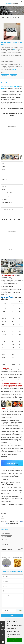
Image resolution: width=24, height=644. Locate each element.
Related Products (6, 549)
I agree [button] (14, 639)
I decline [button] (14, 641)
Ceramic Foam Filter (15, 17)
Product (7, 17)
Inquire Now (5, 76)
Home (2, 17)
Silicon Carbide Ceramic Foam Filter (10, 19)
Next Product (13, 76)
